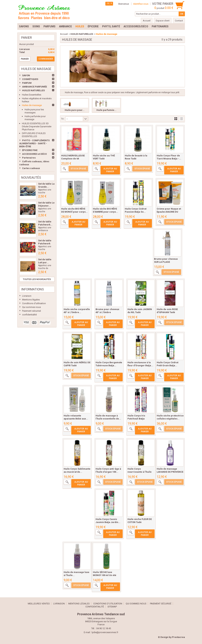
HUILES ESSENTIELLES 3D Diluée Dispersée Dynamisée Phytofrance (37, 126)
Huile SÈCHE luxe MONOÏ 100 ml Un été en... (105, 575)
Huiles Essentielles (32, 95)
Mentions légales (31, 300)
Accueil (64, 34)
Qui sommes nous (31, 307)
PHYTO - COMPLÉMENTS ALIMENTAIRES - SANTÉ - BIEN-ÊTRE (34, 143)
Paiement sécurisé (31, 311)
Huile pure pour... (75, 110)
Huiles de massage (32, 105)
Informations (33, 289)
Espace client (163, 21)
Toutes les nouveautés (37, 279)
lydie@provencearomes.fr (105, 632)
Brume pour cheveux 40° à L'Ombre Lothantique (107, 312)
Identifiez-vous (141, 4)
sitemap (112, 607)
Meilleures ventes (39, 604)
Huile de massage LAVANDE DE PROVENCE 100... (170, 472)
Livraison (27, 296)
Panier (27, 38)
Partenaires (29, 158)
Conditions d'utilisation (34, 303)
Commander (46, 59)
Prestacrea (178, 637)
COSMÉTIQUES (30, 79)
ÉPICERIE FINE (30, 150)
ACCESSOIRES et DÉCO (34, 154)
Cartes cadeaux (31, 168)
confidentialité (29, 315)
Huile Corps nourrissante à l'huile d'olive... (140, 472)
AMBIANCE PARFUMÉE (34, 87)
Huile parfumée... (106, 110)
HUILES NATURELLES (33, 90)
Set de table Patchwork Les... (45, 244)
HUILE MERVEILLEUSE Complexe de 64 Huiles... (73, 159)
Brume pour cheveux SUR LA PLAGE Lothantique (166, 262)
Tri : (63, 119)
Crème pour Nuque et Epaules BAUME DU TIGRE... (169, 212)
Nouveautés (31, 178)
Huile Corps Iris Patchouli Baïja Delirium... (136, 419)
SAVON (26, 75)
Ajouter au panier (110, 170)
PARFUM (27, 83)
